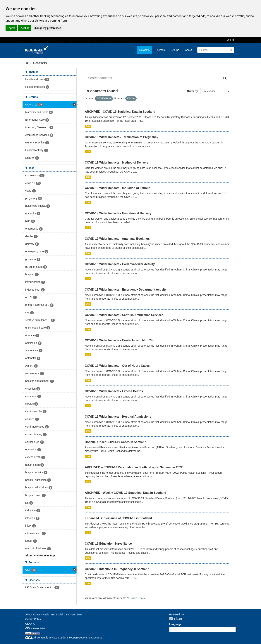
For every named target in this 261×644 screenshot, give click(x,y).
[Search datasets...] (153, 78)
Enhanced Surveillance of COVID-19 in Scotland (119, 518)
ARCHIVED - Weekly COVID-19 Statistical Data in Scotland (126, 493)
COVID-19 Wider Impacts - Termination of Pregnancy (122, 137)
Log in (230, 40)
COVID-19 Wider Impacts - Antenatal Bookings (117, 239)
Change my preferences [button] (47, 28)
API (128, 598)
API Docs (140, 598)
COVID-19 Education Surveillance (108, 544)
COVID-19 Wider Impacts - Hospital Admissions (118, 417)
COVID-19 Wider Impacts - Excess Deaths (114, 391)
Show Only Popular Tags (40, 556)
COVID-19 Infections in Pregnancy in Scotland (117, 569)
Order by (192, 91)
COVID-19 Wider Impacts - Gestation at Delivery (118, 213)
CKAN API (31, 624)
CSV (88, 126)
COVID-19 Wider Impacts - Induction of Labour (117, 188)
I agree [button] (11, 28)
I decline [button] (24, 28)
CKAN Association (36, 628)
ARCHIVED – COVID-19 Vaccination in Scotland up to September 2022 (134, 467)
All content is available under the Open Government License (64, 638)
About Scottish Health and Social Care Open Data (54, 615)
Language (175, 624)
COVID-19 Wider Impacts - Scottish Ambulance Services (124, 315)
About (188, 50)
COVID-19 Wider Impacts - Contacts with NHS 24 (119, 340)
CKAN (176, 619)
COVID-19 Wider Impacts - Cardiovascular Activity (120, 264)
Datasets (144, 50)
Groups (175, 50)
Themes (160, 50)
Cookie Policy (33, 619)
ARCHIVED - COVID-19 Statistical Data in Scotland (120, 112)
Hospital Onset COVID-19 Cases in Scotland (116, 442)
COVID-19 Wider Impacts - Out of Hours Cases (117, 366)
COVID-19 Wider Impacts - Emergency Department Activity (126, 290)
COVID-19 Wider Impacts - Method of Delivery (117, 163)
